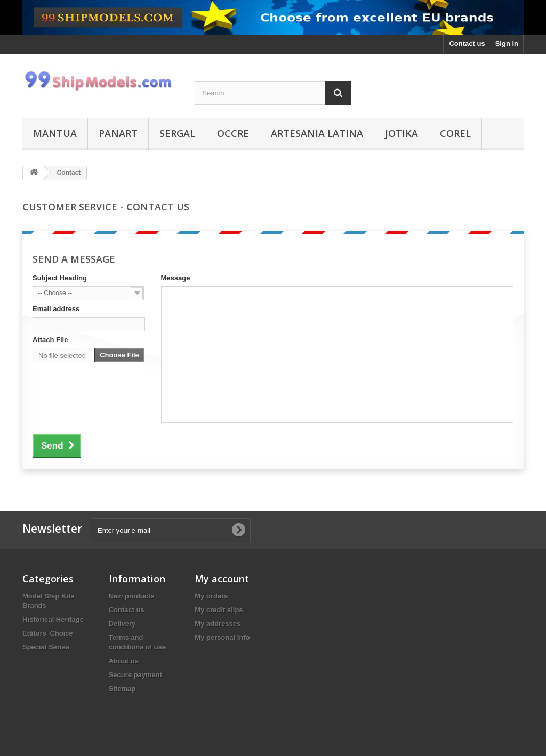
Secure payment (135, 675)
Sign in (507, 43)
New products (132, 596)
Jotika (402, 133)
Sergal (177, 133)
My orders (211, 596)
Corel (455, 133)
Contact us (467, 43)
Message (176, 278)
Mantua (55, 133)
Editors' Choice (48, 633)
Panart (118, 133)
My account (222, 579)
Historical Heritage (53, 619)
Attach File (50, 340)
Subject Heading (60, 278)
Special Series (46, 647)
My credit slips (219, 610)
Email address (56, 309)
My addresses (218, 624)
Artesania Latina (317, 133)
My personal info (222, 637)
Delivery (122, 624)
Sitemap (122, 689)
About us (124, 661)
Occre (233, 133)
